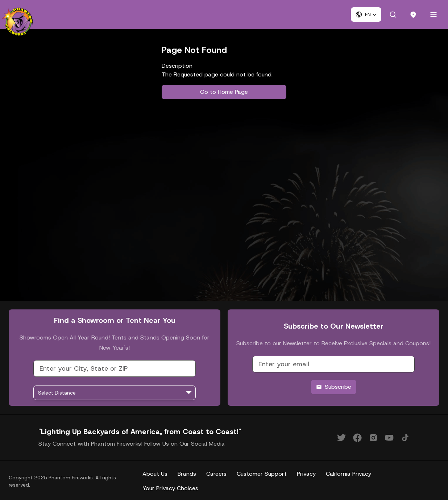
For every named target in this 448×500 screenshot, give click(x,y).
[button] (366, 14)
